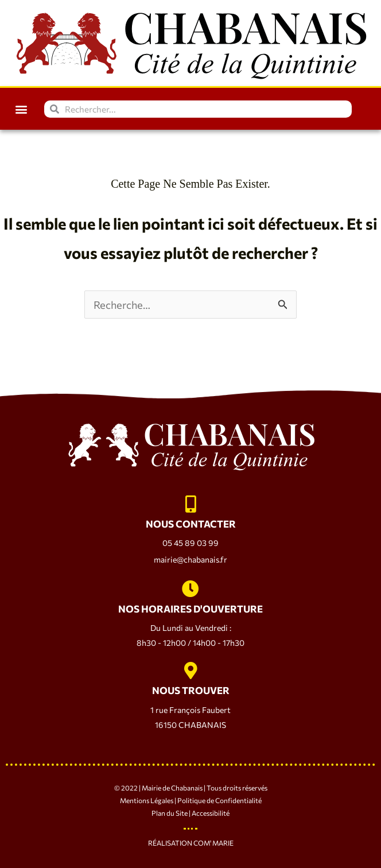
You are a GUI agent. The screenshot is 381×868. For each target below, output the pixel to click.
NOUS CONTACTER (191, 524)
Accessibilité (211, 813)
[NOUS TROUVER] (190, 671)
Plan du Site (170, 813)
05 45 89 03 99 (190, 543)
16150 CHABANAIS (190, 725)
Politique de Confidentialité (219, 800)
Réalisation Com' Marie (191, 843)
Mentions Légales (147, 800)
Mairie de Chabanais (172, 788)
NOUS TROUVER (191, 690)
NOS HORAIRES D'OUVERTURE (190, 609)
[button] (21, 109)
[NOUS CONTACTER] (190, 504)
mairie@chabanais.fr (190, 559)
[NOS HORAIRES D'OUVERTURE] (190, 589)
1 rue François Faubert (190, 710)
